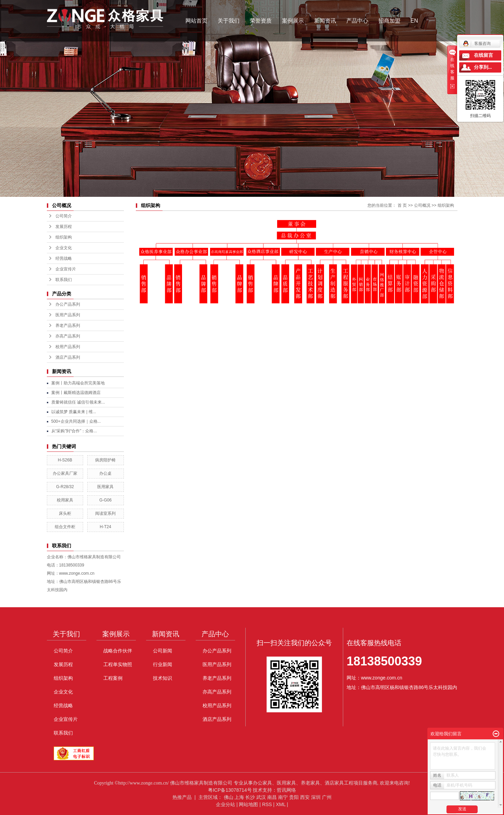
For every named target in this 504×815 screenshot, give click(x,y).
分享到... (483, 67)
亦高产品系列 (68, 336)
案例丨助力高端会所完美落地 (78, 383)
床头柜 (65, 513)
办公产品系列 (68, 304)
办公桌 (105, 473)
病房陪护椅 (105, 460)
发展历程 (64, 227)
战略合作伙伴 (118, 651)
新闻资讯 (325, 21)
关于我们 (229, 21)
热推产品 (182, 797)
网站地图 (248, 804)
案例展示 (293, 21)
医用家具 (105, 487)
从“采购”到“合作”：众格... (74, 431)
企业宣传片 (66, 269)
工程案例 (113, 678)
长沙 (250, 797)
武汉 (261, 797)
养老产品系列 (68, 326)
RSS (267, 804)
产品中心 (357, 21)
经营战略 (64, 258)
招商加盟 (389, 21)
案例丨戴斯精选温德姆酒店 (76, 393)
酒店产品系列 (68, 357)
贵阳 (294, 797)
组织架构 (64, 237)
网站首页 (196, 21)
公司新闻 (163, 651)
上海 (239, 797)
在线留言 (483, 55)
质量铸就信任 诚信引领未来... (78, 402)
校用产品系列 (68, 347)
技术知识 (163, 678)
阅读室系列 (105, 513)
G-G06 (105, 500)
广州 (327, 797)
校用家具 (65, 500)
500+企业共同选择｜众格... (76, 421)
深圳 (316, 797)
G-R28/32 (65, 487)
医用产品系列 (68, 315)
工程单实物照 (118, 664)
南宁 (283, 797)
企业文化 (64, 248)
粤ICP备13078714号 (230, 790)
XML (281, 804)
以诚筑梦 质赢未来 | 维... (74, 412)
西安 (305, 797)
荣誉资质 (261, 21)
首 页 (402, 205)
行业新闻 (163, 664)
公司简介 (64, 216)
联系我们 (64, 280)
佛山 (229, 797)
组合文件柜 (65, 527)
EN (414, 21)
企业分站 (225, 804)
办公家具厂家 (65, 473)
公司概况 (422, 205)
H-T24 (105, 527)
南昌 (272, 797)
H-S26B (65, 460)
